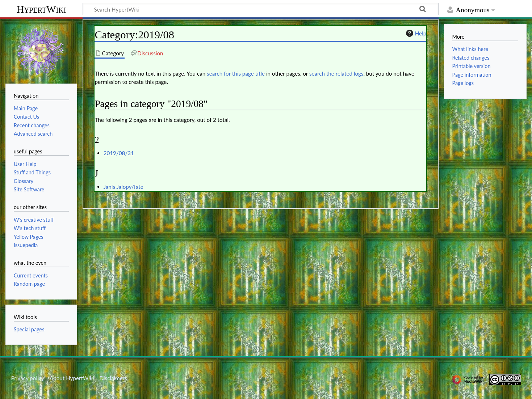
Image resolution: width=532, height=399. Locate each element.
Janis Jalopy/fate (123, 187)
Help (415, 33)
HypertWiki (41, 9)
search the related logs (336, 73)
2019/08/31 (119, 153)
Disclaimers (113, 378)
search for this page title (236, 73)
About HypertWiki (72, 378)
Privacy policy (27, 378)
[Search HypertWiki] (261, 9)
